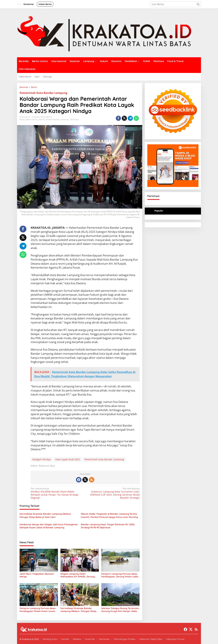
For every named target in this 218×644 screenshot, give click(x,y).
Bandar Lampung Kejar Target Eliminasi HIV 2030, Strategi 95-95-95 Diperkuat (108, 526)
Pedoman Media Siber (151, 639)
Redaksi (77, 639)
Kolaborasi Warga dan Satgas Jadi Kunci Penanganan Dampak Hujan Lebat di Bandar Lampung (49, 526)
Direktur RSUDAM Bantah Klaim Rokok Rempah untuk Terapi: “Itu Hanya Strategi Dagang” (57, 493)
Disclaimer (104, 639)
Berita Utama (31, 119)
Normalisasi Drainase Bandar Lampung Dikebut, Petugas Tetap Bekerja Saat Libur (45, 515)
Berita (22, 119)
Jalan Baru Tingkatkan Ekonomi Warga (37, 575)
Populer (159, 211)
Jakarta (42, 119)
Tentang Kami (50, 639)
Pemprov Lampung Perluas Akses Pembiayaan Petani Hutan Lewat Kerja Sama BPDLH (38, 610)
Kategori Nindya (42, 459)
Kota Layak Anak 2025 (68, 459)
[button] (198, 4)
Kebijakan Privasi (175, 639)
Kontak (65, 639)
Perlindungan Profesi (125, 639)
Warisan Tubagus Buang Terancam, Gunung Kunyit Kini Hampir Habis (120, 610)
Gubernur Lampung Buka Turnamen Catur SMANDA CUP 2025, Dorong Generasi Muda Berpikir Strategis (113, 493)
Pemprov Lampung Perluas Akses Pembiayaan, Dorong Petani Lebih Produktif (120, 575)
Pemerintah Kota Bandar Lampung (43, 93)
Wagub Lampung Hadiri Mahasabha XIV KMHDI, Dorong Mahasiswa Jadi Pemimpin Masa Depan (78, 575)
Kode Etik (90, 639)
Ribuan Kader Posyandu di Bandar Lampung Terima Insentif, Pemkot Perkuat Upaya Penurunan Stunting (109, 515)
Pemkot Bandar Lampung (57, 119)
